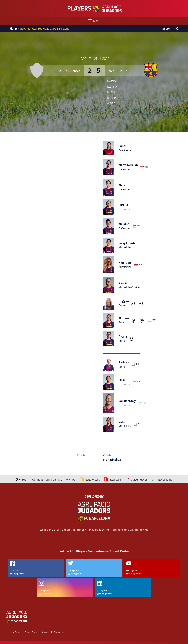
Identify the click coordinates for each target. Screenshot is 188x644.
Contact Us (59, 632)
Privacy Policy (31, 632)
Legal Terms (15, 632)
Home (14, 28)
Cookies (46, 632)
